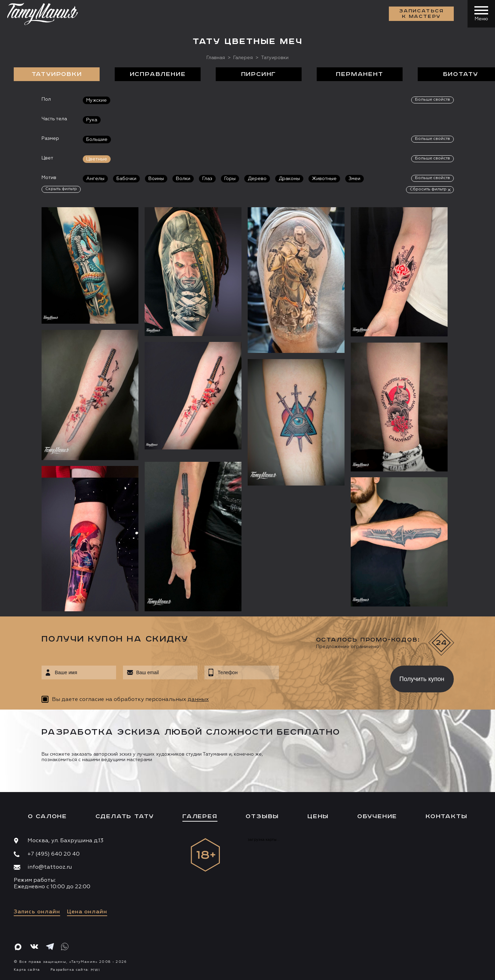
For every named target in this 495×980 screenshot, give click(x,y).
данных (198, 700)
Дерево (257, 179)
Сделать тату (125, 816)
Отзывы (262, 816)
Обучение (377, 816)
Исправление (158, 74)
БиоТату (461, 74)
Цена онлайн (87, 912)
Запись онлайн (37, 912)
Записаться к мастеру (421, 14)
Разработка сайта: (75, 970)
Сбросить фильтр (428, 189)
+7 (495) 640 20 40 (54, 854)
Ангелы (95, 179)
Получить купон (422, 679)
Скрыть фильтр (61, 189)
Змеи (355, 179)
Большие (97, 140)
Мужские (97, 100)
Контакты (446, 816)
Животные (324, 179)
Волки (183, 179)
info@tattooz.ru (50, 867)
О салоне (47, 816)
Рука (92, 120)
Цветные (97, 159)
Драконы (289, 179)
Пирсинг (259, 74)
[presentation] (330, 677)
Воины (156, 179)
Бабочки (126, 179)
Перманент (359, 74)
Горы (230, 179)
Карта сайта (27, 970)
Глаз (207, 179)
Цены (318, 816)
